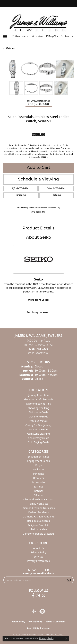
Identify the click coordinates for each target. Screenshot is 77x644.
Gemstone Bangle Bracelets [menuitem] (38, 534)
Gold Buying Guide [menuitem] (38, 442)
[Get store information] (38, 353)
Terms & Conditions (56, 622)
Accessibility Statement (38, 628)
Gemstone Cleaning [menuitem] (38, 434)
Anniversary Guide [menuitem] (38, 438)
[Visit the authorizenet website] (42, 611)
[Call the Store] (39, 349)
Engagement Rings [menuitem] (39, 457)
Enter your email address (38, 573)
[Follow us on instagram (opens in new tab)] (38, 596)
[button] (19, 36)
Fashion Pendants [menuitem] (38, 512)
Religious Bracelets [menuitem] (38, 525)
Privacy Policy (38, 552)
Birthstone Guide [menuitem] (38, 412)
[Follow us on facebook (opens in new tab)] (33, 596)
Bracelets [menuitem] (38, 478)
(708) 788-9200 (39, 104)
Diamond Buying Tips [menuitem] (38, 404)
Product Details (38, 228)
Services (38, 557)
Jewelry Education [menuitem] (38, 395)
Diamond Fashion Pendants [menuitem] (39, 517)
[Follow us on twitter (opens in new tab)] (43, 596)
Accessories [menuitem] (38, 482)
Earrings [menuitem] (38, 487)
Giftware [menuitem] (39, 495)
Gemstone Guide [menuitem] (39, 417)
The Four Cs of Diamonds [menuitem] (38, 399)
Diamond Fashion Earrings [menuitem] (38, 499)
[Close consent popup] (66, 639)
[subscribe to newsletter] (69, 580)
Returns (57, 195)
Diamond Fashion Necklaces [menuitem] (39, 508)
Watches (10, 48)
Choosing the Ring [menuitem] (38, 408)
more (44, 157)
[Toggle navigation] (5, 36)
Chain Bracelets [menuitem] (38, 529)
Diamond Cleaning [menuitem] (38, 429)
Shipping (21, 195)
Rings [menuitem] (38, 465)
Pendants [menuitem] (39, 474)
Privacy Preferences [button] (39, 561)
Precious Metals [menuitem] (38, 421)
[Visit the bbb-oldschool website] (34, 611)
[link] (38, 36)
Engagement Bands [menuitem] (38, 461)
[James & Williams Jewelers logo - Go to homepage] (38, 23)
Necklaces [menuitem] (38, 469)
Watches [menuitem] (38, 491)
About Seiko (38, 238)
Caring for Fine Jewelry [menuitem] (38, 425)
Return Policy (18, 622)
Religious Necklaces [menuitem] (38, 521)
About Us (39, 548)
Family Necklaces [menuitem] (38, 504)
